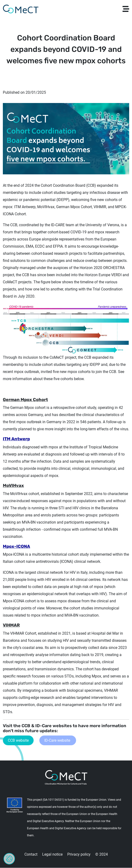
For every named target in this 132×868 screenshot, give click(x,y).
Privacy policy (79, 854)
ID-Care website (58, 740)
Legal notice (52, 854)
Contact (31, 854)
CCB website (18, 740)
